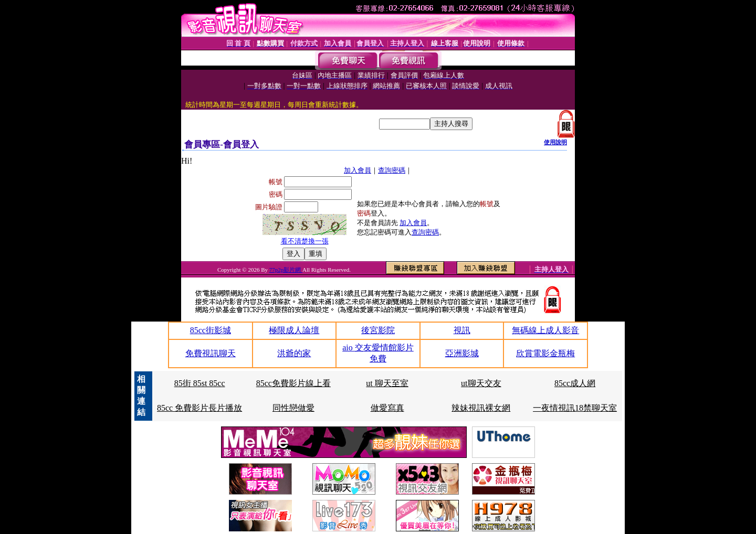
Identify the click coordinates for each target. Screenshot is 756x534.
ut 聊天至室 (387, 383)
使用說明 (555, 142)
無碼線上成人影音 (545, 330)
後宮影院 (378, 330)
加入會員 (358, 170)
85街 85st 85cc (200, 383)
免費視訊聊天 (211, 353)
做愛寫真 (387, 408)
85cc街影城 (211, 330)
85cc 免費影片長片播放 (199, 408)
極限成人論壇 (294, 330)
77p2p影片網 (286, 270)
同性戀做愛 (293, 408)
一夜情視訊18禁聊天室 (575, 408)
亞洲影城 (462, 353)
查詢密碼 (392, 170)
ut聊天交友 (481, 383)
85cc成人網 (575, 383)
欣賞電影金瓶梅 (545, 353)
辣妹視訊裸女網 (481, 408)
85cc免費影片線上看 (293, 383)
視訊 (462, 330)
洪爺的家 (294, 353)
